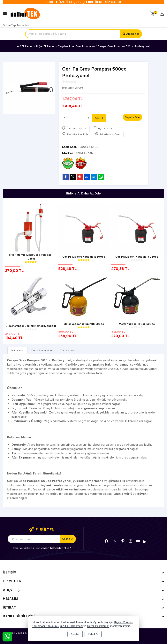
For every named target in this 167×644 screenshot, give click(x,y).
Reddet (75, 634)
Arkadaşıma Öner (109, 134)
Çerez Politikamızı (98, 626)
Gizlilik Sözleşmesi (71, 626)
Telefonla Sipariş (75, 128)
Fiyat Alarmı (104, 128)
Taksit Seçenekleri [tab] (46, 351)
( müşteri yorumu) (75, 88)
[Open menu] (6, 14)
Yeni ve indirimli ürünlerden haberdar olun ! (42, 548)
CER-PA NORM (87, 153)
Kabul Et (93, 634)
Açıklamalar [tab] (19, 351)
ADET (99, 118)
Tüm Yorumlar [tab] (75, 351)
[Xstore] (26, 14)
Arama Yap (132, 34)
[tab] (19, 351)
